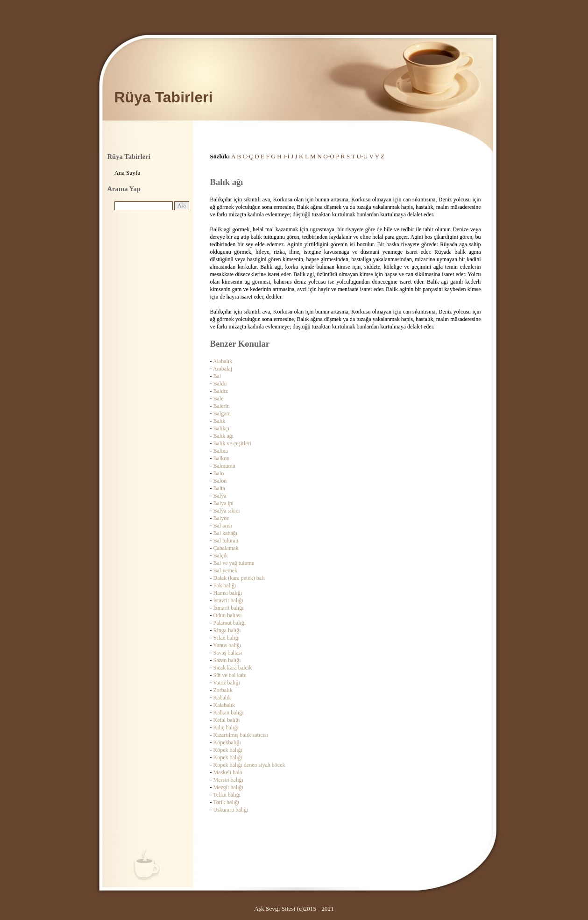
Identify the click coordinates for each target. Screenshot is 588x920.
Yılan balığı (226, 638)
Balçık (221, 556)
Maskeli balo (228, 772)
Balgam (222, 414)
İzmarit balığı (229, 608)
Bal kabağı (226, 533)
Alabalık (223, 361)
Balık (220, 421)
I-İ (286, 156)
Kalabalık (224, 705)
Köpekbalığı (227, 742)
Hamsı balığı (228, 593)
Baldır (220, 384)
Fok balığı (225, 585)
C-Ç (248, 156)
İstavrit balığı (228, 600)
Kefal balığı (227, 720)
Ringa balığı (227, 630)
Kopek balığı (228, 757)
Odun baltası (228, 615)
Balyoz (221, 518)
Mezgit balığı (228, 787)
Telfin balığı (227, 795)
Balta (219, 488)
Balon (220, 481)
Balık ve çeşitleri (232, 443)
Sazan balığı (227, 660)
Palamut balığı (230, 623)
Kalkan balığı (229, 713)
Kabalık (222, 698)
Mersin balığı (228, 780)
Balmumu (224, 466)
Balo (219, 473)
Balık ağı (224, 436)
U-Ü (362, 156)
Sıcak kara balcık (233, 668)
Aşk (259, 909)
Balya (220, 496)
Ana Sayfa (128, 173)
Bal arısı (223, 526)
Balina (221, 451)
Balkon (222, 458)
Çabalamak (226, 548)
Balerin (222, 406)
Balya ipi (224, 503)
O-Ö (329, 156)
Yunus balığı (227, 645)
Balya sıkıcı (227, 511)
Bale (219, 399)
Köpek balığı (228, 750)
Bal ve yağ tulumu (234, 563)
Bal (217, 376)
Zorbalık (223, 690)
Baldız (221, 391)
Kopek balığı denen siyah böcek (249, 765)
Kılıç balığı (226, 727)
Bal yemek (226, 571)
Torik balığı (226, 802)
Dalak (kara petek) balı (239, 578)
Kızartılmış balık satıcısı (241, 735)
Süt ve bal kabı (230, 675)
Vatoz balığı (227, 683)
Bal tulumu (226, 541)
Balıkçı (222, 428)
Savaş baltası (228, 653)
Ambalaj (223, 369)
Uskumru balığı (231, 810)
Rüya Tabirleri (164, 97)
